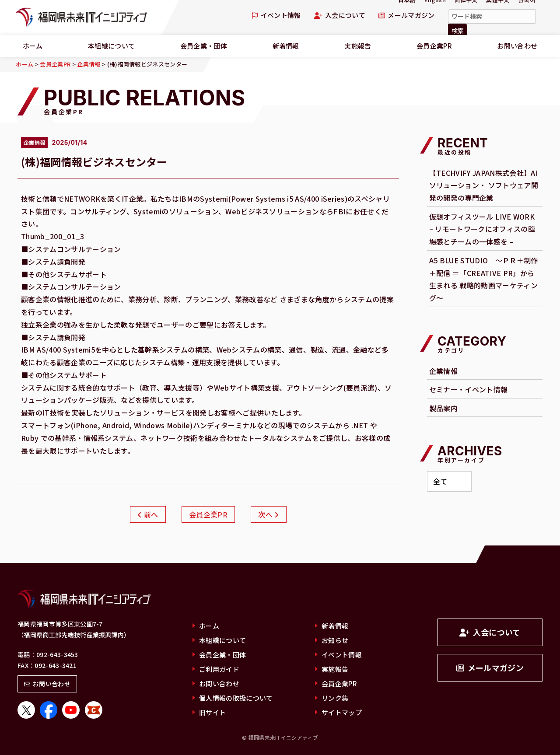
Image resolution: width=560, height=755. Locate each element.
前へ (148, 514)
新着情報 (286, 46)
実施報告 (358, 46)
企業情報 (443, 371)
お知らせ (335, 640)
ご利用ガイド (219, 669)
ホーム (209, 626)
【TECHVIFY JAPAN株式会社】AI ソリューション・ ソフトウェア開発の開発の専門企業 (484, 185)
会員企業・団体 (204, 46)
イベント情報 (276, 15)
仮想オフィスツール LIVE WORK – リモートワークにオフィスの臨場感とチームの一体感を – (482, 229)
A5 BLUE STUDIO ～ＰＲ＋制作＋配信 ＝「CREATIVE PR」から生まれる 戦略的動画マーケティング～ (484, 279)
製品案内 (443, 408)
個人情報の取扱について (236, 698)
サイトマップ (342, 712)
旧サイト (212, 712)
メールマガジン (407, 15)
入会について (340, 15)
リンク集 (335, 698)
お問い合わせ (47, 684)
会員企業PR (434, 46)
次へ (268, 514)
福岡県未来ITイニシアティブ (81, 17)
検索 (458, 31)
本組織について (111, 46)
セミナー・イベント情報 (469, 389)
